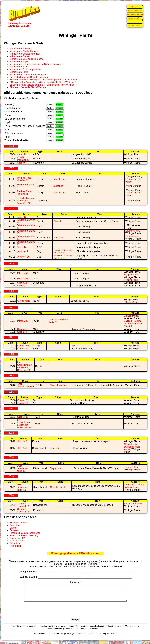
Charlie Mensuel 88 (23, 159)
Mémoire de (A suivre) (21, 49)
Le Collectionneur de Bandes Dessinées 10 (26, 201)
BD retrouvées (135, 18)
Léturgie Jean (132, 231)
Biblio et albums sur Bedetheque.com (29, 77)
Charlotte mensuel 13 (23, 505)
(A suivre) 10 (23, 257)
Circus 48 (22, 349)
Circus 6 (21, 163)
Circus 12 (22, 217)
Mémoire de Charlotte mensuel (25, 54)
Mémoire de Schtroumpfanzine (25, 69)
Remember (55, 448)
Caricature (58, 186)
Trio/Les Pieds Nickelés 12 (24, 179)
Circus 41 (22, 329)
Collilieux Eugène (133, 321)
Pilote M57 (23, 273)
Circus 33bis (24, 301)
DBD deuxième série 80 (22, 468)
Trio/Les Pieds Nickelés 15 (24, 193)
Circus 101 (23, 403)
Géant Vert (130, 485)
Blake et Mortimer (58, 385)
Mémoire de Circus (19, 56)
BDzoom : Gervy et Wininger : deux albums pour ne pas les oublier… (45, 80)
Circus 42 (22, 332)
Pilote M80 (23, 321)
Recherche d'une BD (135, 14)
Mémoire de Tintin (19, 72)
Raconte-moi (59, 179)
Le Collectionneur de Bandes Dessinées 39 (25, 366)
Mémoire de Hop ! (19, 62)
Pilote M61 (23, 279)
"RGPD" (114, 636)
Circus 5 (21, 154)
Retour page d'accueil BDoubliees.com (76, 553)
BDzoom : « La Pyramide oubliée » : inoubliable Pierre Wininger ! (43, 82)
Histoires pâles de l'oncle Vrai (62, 251)
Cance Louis (130, 444)
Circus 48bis (24, 346)
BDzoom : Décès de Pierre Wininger (28, 87)
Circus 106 (23, 417)
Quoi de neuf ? (58, 487)
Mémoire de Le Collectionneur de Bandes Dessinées (36, 64)
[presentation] (76, 613)
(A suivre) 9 (23, 251)
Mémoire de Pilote (19, 67)
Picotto (127, 324)
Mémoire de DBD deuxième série (27, 59)
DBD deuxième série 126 (22, 487)
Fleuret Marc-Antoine (134, 486)
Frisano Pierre (133, 179)
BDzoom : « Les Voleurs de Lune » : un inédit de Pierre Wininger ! (43, 85)
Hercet (129, 182)
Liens (135, 22)
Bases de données (135, 11)
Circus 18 (22, 283)
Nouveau (135, 7)
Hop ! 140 (22, 441)
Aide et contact (135, 25)
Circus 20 (22, 286)
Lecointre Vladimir (133, 504)
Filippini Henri (131, 274)
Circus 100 (23, 400)
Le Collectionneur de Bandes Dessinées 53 (24, 424)
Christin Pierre (131, 316)
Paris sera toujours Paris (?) (24, 536)
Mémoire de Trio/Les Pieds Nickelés (28, 74)
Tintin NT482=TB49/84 (25, 385)
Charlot (57, 221)
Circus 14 (22, 247)
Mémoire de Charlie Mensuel (24, 51)
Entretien (58, 238)
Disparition (55, 468)
